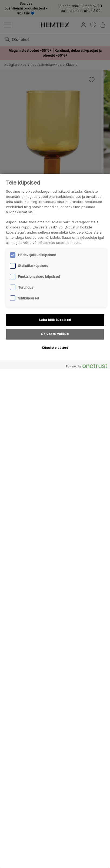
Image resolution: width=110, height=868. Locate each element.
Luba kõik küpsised (55, 320)
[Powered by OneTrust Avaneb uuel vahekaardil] (87, 366)
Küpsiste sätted (55, 348)
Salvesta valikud (55, 334)
